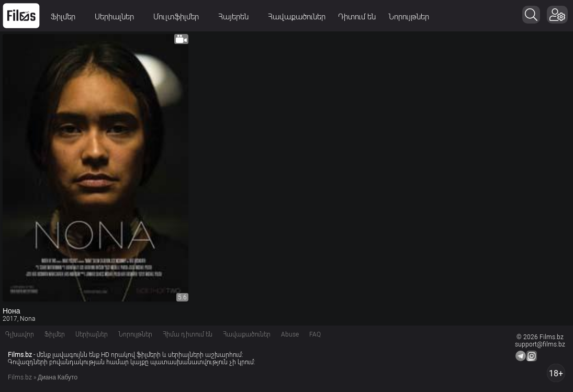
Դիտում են (357, 17)
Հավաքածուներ (297, 17)
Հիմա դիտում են (188, 334)
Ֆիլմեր (66, 17)
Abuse (290, 334)
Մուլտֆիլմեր (179, 17)
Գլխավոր (20, 334)
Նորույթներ (409, 17)
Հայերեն (237, 17)
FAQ (315, 334)
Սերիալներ (118, 17)
